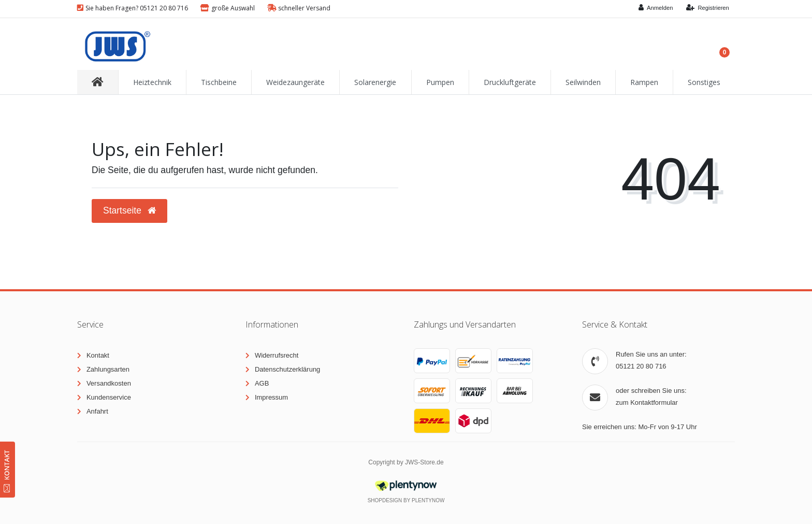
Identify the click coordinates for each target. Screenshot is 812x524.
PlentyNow (428, 500)
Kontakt (98, 355)
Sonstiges (704, 82)
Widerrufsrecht (277, 355)
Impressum (271, 397)
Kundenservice (109, 397)
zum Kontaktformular (647, 402)
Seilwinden (583, 82)
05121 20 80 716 (641, 366)
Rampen (644, 82)
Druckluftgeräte (510, 82)
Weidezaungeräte (295, 82)
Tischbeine (219, 82)
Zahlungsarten (108, 369)
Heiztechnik (152, 82)
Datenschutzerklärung (287, 369)
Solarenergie (375, 82)
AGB (262, 383)
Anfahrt (97, 411)
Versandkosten (109, 383)
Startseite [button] (129, 210)
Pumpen (440, 82)
